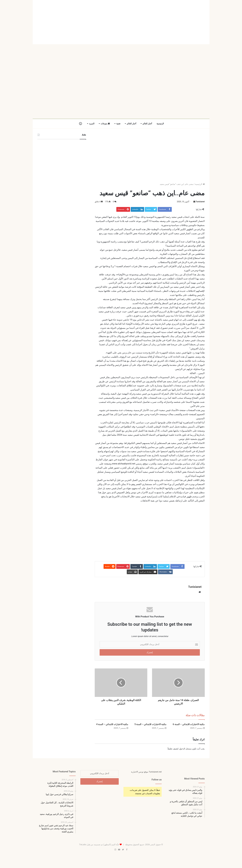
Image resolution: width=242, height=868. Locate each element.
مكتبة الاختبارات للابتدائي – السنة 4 (112, 724)
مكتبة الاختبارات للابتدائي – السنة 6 (189, 724)
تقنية (118, 124)
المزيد (92, 124)
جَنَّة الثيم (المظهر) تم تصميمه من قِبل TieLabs (99, 845)
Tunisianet (200, 202)
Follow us (157, 780)
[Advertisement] (121, 22)
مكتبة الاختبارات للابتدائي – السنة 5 (150, 724)
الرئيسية (160, 124)
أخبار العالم (147, 124)
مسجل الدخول (185, 749)
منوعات (105, 124)
